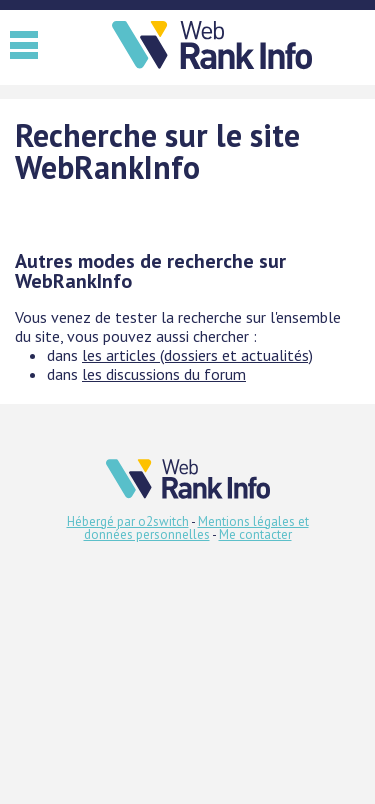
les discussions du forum (164, 374)
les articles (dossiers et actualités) (197, 355)
